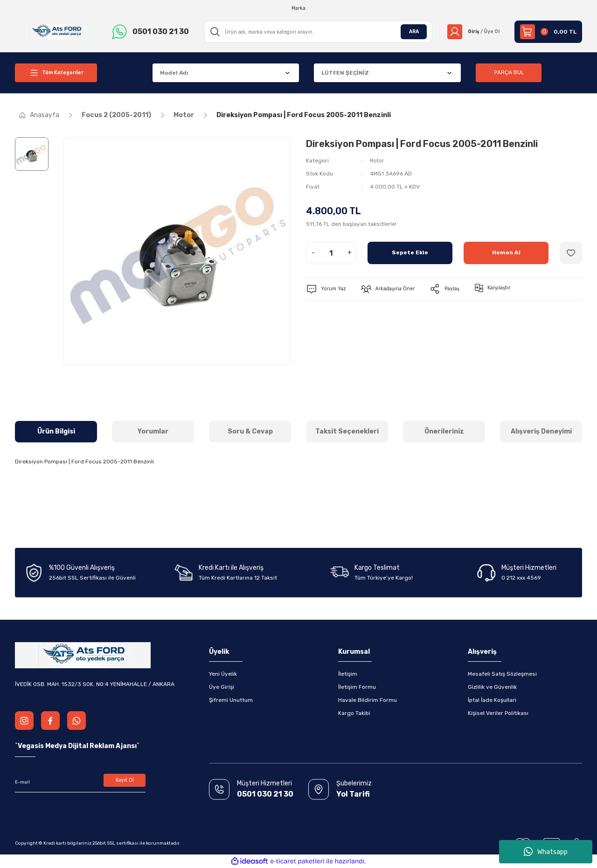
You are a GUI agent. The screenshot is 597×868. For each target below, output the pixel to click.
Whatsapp (546, 852)
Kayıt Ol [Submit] (125, 782)
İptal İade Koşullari (492, 700)
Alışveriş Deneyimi (541, 431)
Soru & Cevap (250, 431)
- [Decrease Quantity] (313, 253)
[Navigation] (56, 73)
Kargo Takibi (354, 713)
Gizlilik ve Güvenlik (492, 687)
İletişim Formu (357, 687)
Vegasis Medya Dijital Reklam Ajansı (77, 746)
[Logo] (56, 31)
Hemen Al (506, 253)
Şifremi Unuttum (231, 700)
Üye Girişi (222, 687)
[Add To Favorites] (571, 253)
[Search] (315, 32)
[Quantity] (331, 253)
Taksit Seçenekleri (347, 431)
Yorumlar (153, 431)
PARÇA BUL (509, 73)
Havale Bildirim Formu (368, 700)
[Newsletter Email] (80, 782)
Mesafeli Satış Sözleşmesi (502, 674)
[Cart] (548, 32)
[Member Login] (470, 32)
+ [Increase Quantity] (350, 253)
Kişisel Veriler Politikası (498, 713)
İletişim (348, 674)
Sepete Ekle (410, 253)
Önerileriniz (444, 431)
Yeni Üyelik (223, 674)
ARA (408, 32)
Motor (378, 161)
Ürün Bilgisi (56, 431)
